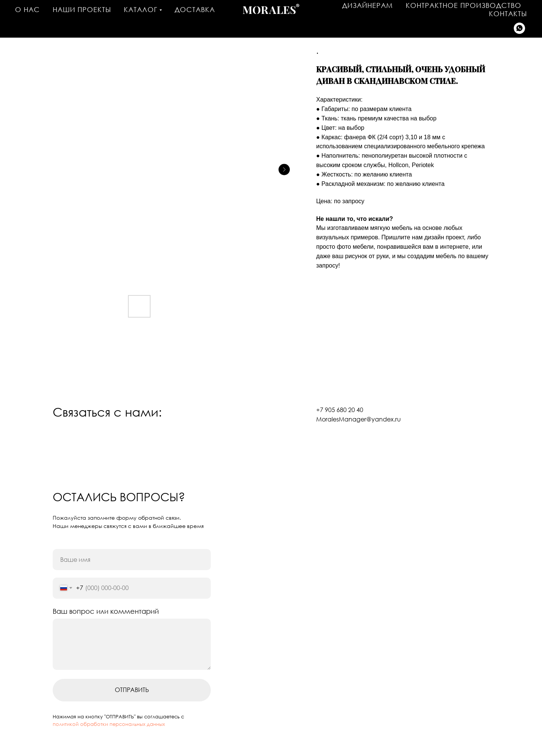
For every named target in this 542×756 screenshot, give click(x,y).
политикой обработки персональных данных (109, 724)
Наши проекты (82, 9)
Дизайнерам (368, 5)
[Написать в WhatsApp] (519, 28)
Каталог (141, 9)
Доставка (195, 9)
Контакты (508, 14)
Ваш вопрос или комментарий (106, 611)
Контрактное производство (464, 5)
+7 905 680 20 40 (340, 410)
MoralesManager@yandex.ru (359, 419)
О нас (27, 9)
